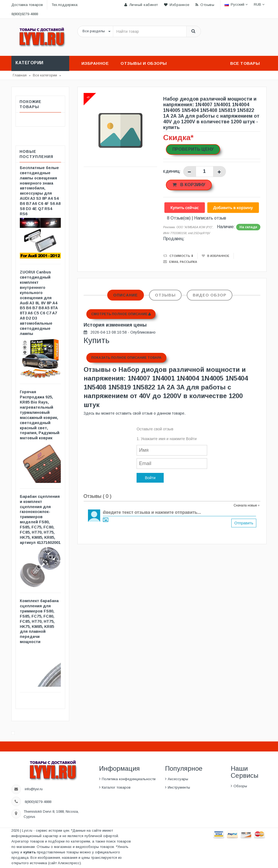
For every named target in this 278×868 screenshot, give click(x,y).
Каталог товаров (116, 787)
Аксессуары (178, 779)
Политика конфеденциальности (129, 779)
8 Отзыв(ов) (179, 218)
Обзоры (240, 786)
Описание (126, 295)
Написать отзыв (210, 218)
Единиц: (172, 171)
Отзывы (165, 295)
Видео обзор (210, 295)
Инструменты (179, 787)
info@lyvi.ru (34, 789)
